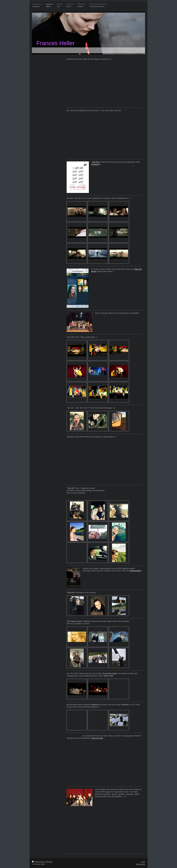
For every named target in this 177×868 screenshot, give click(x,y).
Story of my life (97, 738)
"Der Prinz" (96, 162)
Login (143, 862)
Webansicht (141, 864)
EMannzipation (136, 571)
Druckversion (39, 862)
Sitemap (49, 862)
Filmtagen (95, 164)
